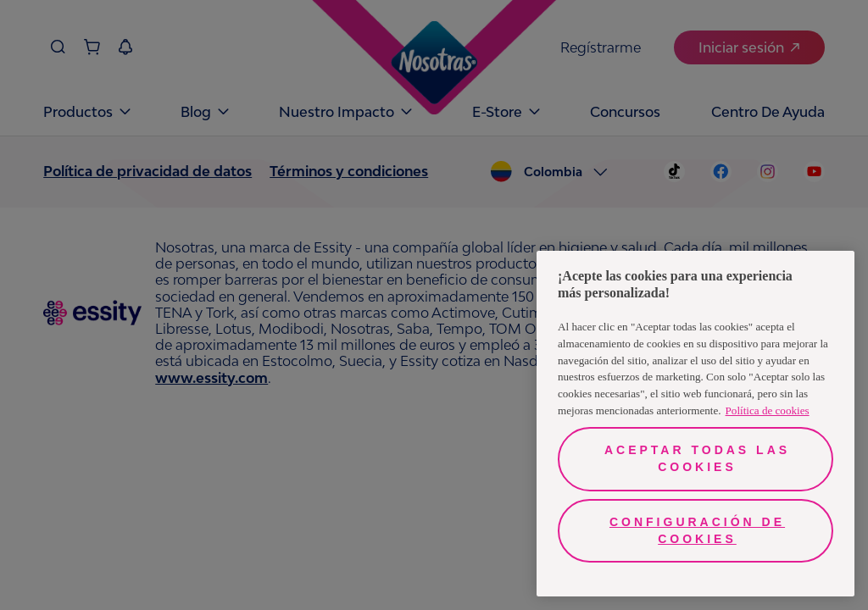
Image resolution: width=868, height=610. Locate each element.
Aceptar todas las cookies (697, 458)
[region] (696, 424)
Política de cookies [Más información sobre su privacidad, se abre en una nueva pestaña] (768, 410)
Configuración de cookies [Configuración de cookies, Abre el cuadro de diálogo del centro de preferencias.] (697, 530)
